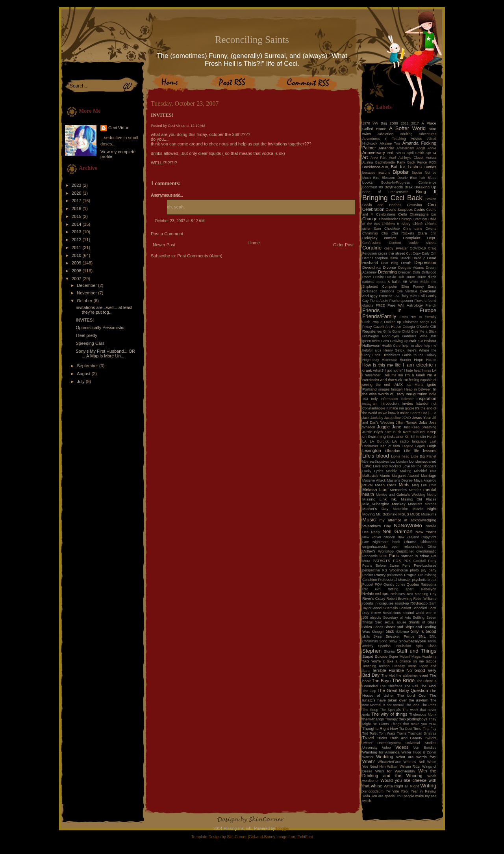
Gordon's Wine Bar (419, 336)
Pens (406, 566)
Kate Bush (393, 432)
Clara (422, 233)
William (393, 767)
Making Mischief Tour (418, 471)
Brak (409, 187)
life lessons (425, 451)
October (85, 301)
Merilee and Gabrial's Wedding (401, 495)
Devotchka (372, 267)
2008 (77, 271)
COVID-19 (418, 248)
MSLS (404, 514)
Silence (402, 632)
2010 (77, 255)
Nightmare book (386, 542)
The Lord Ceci (412, 695)
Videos (402, 747)
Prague (410, 575)
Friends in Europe (399, 310)
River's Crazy (374, 598)
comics (390, 238)
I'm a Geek (415, 375)
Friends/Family (379, 316)
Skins (378, 636)
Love (367, 466)
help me (430, 346)
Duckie (391, 277)
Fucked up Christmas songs (407, 322)
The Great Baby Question (403, 690)
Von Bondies (425, 748)
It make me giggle (400, 408)
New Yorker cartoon (379, 537)
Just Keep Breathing (420, 427)
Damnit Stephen (375, 258)
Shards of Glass (422, 622)
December (87, 285)
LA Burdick (379, 441)
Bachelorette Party (390, 162)
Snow (393, 641)
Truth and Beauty (406, 738)
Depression (425, 262)
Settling (419, 618)
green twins (371, 341)
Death (406, 263)
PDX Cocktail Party (420, 561)
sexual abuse (395, 622)
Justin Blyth (372, 432)
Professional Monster (394, 580)
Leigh (432, 446)
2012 (77, 240)
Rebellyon (429, 589)
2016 (77, 208)
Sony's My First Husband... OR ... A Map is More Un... (105, 354)
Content (395, 243)
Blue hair (417, 178)
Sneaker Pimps (400, 636)
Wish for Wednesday (395, 771)
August (84, 374)
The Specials (390, 710)
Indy (375, 399)
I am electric (418, 365)
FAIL (397, 296)
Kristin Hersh (426, 437)
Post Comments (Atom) (200, 256)
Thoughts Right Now (380, 728)
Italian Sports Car (413, 413)
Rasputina (428, 584)
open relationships (408, 547)
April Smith (415, 153)
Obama (410, 542)
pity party (429, 570)
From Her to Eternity (418, 317)
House (431, 360)
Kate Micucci (414, 432)
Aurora (431, 158)
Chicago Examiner (413, 219)
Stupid (368, 656)
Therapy (391, 719)
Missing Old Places (419, 499)
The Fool (428, 686)
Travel (368, 738)
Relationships (375, 594)
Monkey (399, 504)
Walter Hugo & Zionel (419, 752)
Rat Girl (371, 589)
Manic (385, 475)
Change (370, 219)
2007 (77, 279)
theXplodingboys (413, 719)
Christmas (370, 233)
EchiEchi (305, 837)
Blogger (283, 829)
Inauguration (416, 394)
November (87, 293)
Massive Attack (374, 480)
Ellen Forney (412, 287)
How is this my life (382, 365)
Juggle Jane (389, 427)
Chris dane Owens (420, 229)
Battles (430, 167)
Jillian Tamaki (406, 422)
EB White (410, 282)
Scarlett (405, 608)
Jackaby (377, 418)
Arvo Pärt (379, 158)
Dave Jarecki (400, 258)
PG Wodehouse (395, 570)
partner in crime (415, 556)
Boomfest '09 (373, 187)
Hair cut (416, 341)
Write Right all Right (401, 786)
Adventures (428, 134)
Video (386, 748)
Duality (379, 277)
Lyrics (379, 471)
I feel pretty (86, 335)
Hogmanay (371, 360)
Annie (432, 148)
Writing (428, 786)
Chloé (417, 224)
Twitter (367, 743)
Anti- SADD (396, 153)
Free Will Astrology (405, 305)
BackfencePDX (375, 167)
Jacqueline (393, 418)
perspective (371, 570)
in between (423, 389)
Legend (407, 446)
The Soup (370, 710)
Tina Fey (430, 729)
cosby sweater (396, 248)
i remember (372, 375)
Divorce (389, 267)
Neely (375, 532)
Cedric (420, 209)
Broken (431, 199)
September (88, 366)
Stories (389, 651)
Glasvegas (371, 336)
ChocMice (392, 229)
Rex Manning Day (422, 594)
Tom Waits (387, 733)
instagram (370, 404)
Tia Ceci (406, 729)
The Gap (369, 691)
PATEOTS (382, 561)
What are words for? (416, 757)
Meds (404, 485)
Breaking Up (425, 187)
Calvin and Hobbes (382, 205)
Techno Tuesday (392, 666)
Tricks (382, 738)
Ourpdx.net (405, 551)
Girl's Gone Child (397, 331)
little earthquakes (376, 461)
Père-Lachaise (425, 566)
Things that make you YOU (414, 724)
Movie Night (424, 509)
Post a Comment (167, 234)
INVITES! (85, 320)
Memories (398, 490)
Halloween (371, 345)
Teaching (369, 666)
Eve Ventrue (407, 291)
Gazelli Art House (387, 327)
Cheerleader (388, 219)
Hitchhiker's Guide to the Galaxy (409, 355)
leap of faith (390, 446)
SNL (422, 636)
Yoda (366, 796)
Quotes (413, 584)
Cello (403, 214)
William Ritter (410, 767)
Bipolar (401, 172)
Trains (402, 733)
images (384, 389)
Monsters (415, 504)
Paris (394, 556)
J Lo (433, 413)
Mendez (415, 490)
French (431, 305)
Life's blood (376, 456)
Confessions (372, 243)
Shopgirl (378, 632)
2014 (77, 224)
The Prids (429, 705)
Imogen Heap (402, 389)
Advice (417, 139)
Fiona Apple (379, 301)
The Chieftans (391, 686)
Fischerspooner (401, 301)
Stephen (372, 651)
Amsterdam (405, 148)
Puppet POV (372, 584)
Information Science (397, 399)
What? (369, 761)
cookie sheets (422, 243)
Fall (422, 296)
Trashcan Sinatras (422, 733)
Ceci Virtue (119, 128)
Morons (431, 504)
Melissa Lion (375, 489)
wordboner (371, 781)
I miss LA (429, 370)
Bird (376, 178)
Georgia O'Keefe (416, 327)
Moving (369, 514)
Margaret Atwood (405, 476)
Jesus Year (422, 418)
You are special (383, 796)
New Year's (426, 532)
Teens (412, 666)
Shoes (378, 627)
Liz (392, 461)
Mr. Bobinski (387, 514)
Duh (401, 277)
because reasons (376, 173)
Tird (365, 733)
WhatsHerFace (389, 762)
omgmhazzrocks (375, 547)
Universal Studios (421, 743)
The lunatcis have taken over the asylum (399, 698)
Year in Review (423, 791)
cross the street (391, 253)
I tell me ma (393, 375)
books (367, 182)
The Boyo (382, 681)
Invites (407, 403)
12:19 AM (198, 126)
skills (366, 636)
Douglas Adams (411, 268)
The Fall (411, 686)
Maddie (392, 471)
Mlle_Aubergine (376, 504)
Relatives (398, 594)
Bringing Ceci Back (392, 198)
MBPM (367, 485)
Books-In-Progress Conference (409, 182)
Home (254, 243)
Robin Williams (425, 599)
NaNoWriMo (408, 526)
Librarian (393, 451)
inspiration (426, 398)
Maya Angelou (425, 480)
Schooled (420, 608)
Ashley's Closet (411, 158)
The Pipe (412, 705)
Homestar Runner (397, 360)
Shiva (367, 627)
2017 (77, 201)
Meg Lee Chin (424, 485)
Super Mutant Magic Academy (413, 657)
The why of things (389, 714)
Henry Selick (394, 350)
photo (414, 570)
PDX (397, 561)
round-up (402, 603)
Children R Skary (396, 224)
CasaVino (414, 205)
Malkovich (370, 476)
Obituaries (428, 542)
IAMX (398, 384)
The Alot (388, 675)
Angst (421, 148)
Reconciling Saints (252, 40)
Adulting (406, 134)
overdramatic (426, 551)
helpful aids (372, 350)
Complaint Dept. (420, 238)
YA (388, 791)
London (402, 461)
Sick (390, 631)
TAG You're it (373, 661)
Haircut (430, 341)
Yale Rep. (400, 791)
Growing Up (399, 341)
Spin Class (426, 646)
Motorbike (401, 509)
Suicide (381, 656)
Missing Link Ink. (380, 499)
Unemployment (389, 743)
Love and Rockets (387, 466)
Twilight (431, 738)
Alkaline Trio (390, 143)
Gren (385, 341)
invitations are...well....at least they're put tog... (104, 310)
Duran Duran (416, 277)
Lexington (372, 450)
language (419, 441)
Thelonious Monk (423, 714)
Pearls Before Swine (381, 566)
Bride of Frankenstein (385, 192)
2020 (77, 193)
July (81, 381)
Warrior (368, 757)
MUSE (415, 514)
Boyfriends (394, 187)
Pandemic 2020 (375, 556)
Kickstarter (395, 437)
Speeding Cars (90, 343)
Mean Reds (385, 485)
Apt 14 (431, 153)
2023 (77, 185)
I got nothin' (394, 370)
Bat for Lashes (406, 167)
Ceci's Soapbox (399, 209)
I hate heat (412, 370)
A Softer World (407, 128)
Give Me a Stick (424, 331)
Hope (419, 360)
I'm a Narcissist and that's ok (399, 377)
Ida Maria (415, 385)
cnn (434, 233)
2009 (77, 263)
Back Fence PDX (422, 162)
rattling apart (401, 589)
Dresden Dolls (409, 272)
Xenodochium (373, 791)
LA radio (400, 441)
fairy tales (410, 296)
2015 (77, 216)
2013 (77, 232)
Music (369, 520)
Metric (432, 495)
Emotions (387, 291)
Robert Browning (399, 599)
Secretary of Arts (397, 618)
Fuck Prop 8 (372, 322)
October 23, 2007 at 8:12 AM (180, 221)
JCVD (407, 418)
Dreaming (387, 272)
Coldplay (370, 238)
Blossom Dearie (395, 178)
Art (365, 157)
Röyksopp (419, 603)
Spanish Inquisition (395, 646)
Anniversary (374, 153)
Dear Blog (389, 263)
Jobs (423, 422)
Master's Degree (400, 480)
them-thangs (373, 719)
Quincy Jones (394, 584)
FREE (380, 305)
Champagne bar (423, 214)
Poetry (380, 575)
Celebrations (386, 214)
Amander (386, 148)
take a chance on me (405, 661)
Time (417, 728)
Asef (393, 158)
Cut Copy (414, 253)
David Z (419, 258)
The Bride (404, 680)
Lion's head (400, 456)
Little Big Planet (424, 456)
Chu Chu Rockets (398, 233)
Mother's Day (375, 509)
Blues (432, 178)
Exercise (385, 296)
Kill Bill (410, 437)
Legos (420, 446)
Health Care (391, 346)
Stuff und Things (417, 651)
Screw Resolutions (386, 613)
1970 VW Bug (375, 123)
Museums (429, 514)
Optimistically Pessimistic (100, 327)
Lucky (367, 471)
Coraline (372, 248)
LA (364, 441)
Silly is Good (423, 631)
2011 (77, 247)
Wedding (384, 757)
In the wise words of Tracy (399, 392)
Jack (366, 418)
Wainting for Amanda (381, 752)
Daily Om (429, 253)
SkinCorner (237, 837)
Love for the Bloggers (419, 466)
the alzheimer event (412, 675)
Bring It (426, 192)
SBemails (390, 608)
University (370, 748)
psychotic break (424, 580)
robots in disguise (378, 603)
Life (407, 451)
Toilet (373, 733)
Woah (432, 776)
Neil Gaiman (397, 531)
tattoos (431, 661)
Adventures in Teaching (384, 139)
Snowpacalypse (412, 641)
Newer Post (164, 245)
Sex (379, 622)
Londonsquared (423, 461)
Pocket (368, 575)
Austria (368, 162)
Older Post (343, 245)
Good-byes (390, 336)
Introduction (390, 404)
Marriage (429, 475)
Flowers (420, 301)
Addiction (386, 134)
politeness (395, 575)
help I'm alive (412, 346)
